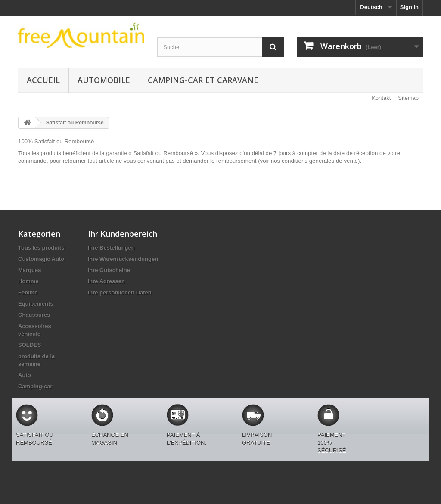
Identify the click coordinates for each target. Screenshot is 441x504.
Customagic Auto (41, 259)
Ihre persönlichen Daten (120, 292)
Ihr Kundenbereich (123, 234)
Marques (30, 270)
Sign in (409, 7)
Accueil (43, 80)
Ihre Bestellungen (111, 248)
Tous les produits (41, 248)
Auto (25, 375)
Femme (28, 292)
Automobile (104, 80)
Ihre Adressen (106, 281)
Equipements (36, 304)
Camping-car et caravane (203, 80)
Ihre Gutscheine (109, 270)
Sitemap (408, 98)
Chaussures (34, 315)
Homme (28, 281)
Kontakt (381, 98)
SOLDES (30, 345)
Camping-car (35, 386)
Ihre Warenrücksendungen (123, 259)
